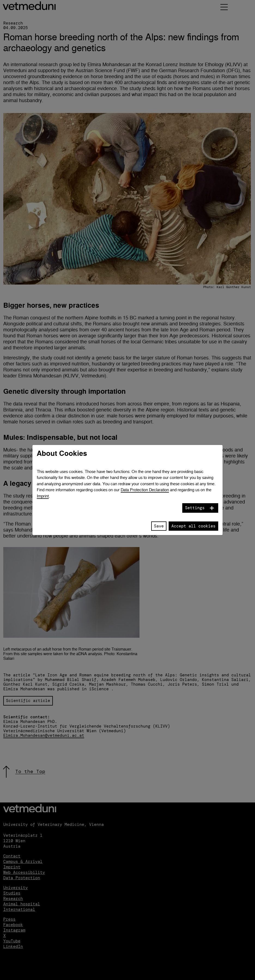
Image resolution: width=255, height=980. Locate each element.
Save (159, 526)
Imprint (43, 496)
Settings (195, 508)
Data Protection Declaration (145, 490)
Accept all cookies (193, 526)
